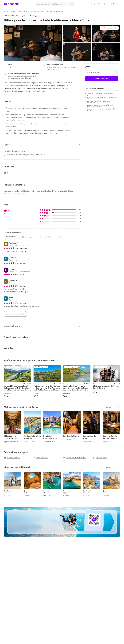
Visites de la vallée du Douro (32, 437)
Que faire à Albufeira (47, 492)
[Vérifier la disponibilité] (102, 79)
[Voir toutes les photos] (109, 28)
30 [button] (36, 16)
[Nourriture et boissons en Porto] (75, 458)
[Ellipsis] (30, 12)
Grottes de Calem (71, 436)
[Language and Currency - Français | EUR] (96, 4)
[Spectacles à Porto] (100, 458)
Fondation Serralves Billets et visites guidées (52, 437)
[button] (106, 4)
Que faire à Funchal (87, 492)
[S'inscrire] (116, 4)
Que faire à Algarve (67, 492)
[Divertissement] (22, 11)
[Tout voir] (109, 407)
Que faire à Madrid (107, 492)
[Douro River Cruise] (41, 458)
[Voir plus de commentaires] (15, 314)
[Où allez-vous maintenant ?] (55, 4)
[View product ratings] (33, 16)
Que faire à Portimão (28, 492)
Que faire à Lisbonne (8, 492)
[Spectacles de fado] (38, 11)
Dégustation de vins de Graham (110, 437)
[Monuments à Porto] (12, 458)
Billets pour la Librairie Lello (10, 437)
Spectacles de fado (89, 437)
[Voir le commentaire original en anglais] (16, 292)
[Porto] (13, 11)
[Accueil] (6, 11)
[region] (62, 381)
